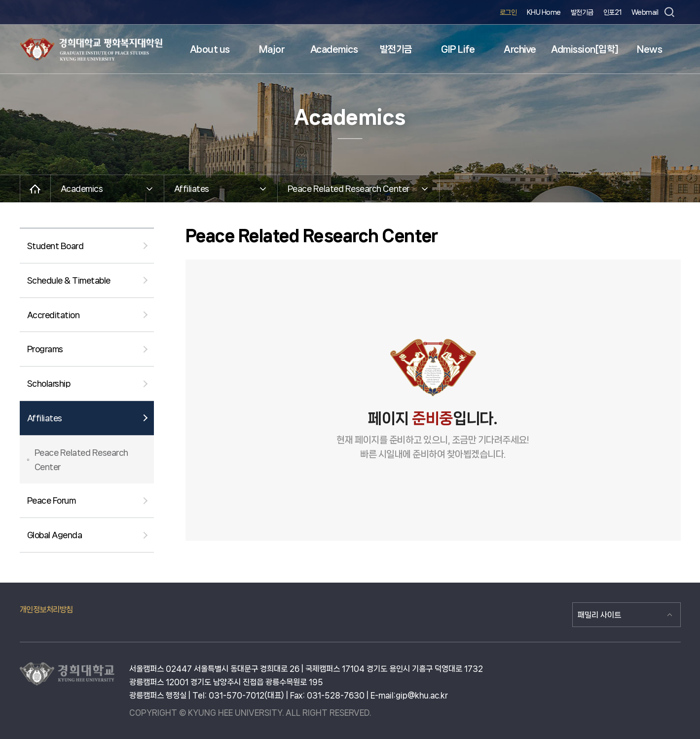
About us (210, 49)
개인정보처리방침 (46, 610)
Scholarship (49, 383)
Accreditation (54, 315)
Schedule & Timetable (69, 280)
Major (272, 49)
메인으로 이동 (35, 189)
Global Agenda (55, 535)
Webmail (645, 12)
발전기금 (582, 12)
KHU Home (544, 12)
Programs (45, 349)
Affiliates (45, 418)
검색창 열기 (670, 13)
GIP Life (458, 49)
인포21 (612, 12)
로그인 (508, 12)
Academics (334, 49)
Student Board (55, 246)
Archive (520, 49)
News (649, 49)
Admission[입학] (585, 49)
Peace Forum (52, 500)
